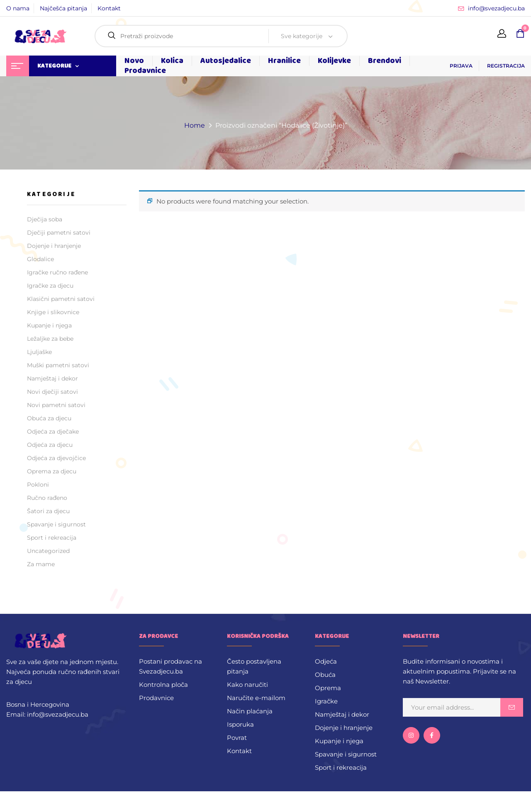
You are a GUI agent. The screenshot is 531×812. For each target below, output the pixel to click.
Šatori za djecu (48, 511)
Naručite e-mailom (256, 698)
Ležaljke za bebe (50, 339)
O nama (18, 8)
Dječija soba (45, 219)
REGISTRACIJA (506, 66)
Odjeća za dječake (53, 431)
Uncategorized (48, 551)
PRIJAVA (461, 66)
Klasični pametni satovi (61, 299)
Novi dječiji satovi (52, 392)
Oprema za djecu (52, 471)
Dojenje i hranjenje (54, 246)
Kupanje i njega (49, 325)
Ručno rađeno (47, 498)
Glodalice (40, 259)
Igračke (326, 701)
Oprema (328, 688)
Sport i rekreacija (52, 538)
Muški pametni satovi (58, 365)
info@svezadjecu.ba (496, 8)
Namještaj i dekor (52, 378)
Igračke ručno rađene (57, 272)
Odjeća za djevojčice (56, 458)
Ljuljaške (39, 352)
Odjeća (326, 661)
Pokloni (38, 485)
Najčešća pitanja (63, 8)
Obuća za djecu (49, 418)
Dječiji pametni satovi (59, 233)
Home (195, 125)
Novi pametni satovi (56, 405)
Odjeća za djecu (50, 445)
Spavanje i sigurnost (56, 524)
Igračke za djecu (50, 286)
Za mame (41, 564)
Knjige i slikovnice (53, 312)
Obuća (325, 675)
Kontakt (109, 8)
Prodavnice (156, 698)
